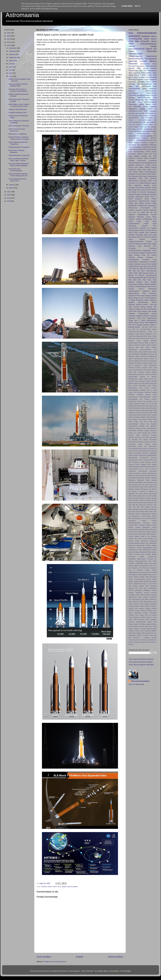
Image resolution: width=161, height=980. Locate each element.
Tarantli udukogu (146, 307)
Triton (140, 179)
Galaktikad (146, 36)
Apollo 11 (132, 140)
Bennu (131, 190)
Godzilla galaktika (134, 404)
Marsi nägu (149, 485)
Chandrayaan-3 (152, 192)
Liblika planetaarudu (134, 467)
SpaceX (149, 49)
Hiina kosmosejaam (135, 147)
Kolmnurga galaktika (136, 129)
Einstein (131, 194)
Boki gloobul (133, 237)
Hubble (149, 170)
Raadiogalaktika (147, 548)
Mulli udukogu (137, 496)
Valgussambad (152, 318)
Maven (146, 487)
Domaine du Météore (148, 377)
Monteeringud (153, 494)
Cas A (131, 365)
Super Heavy (151, 221)
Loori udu (139, 174)
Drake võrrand (149, 379)
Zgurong (139, 325)
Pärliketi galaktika (151, 545)
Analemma (153, 233)
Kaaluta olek (144, 424)
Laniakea (154, 462)
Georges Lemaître (151, 399)
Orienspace (146, 523)
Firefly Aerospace (135, 199)
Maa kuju (136, 271)
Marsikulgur (138, 131)
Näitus (149, 280)
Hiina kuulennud (146, 408)
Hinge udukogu (134, 255)
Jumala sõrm (138, 422)
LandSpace (135, 462)
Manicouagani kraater (141, 482)
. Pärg (143, 327)
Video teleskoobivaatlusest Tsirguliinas (18, 143)
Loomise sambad (151, 264)
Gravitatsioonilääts (143, 95)
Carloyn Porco (152, 363)
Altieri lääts (132, 338)
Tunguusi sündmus (140, 611)
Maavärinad (132, 480)
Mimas (146, 278)
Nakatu (131, 509)
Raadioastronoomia (143, 134)
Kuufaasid (132, 174)
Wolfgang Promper (150, 638)
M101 (144, 174)
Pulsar (131, 134)
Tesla (135, 311)
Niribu (155, 512)
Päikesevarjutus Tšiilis (137, 293)
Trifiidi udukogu (144, 604)
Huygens (154, 201)
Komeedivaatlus (134, 260)
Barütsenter (144, 356)
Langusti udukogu (145, 462)
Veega (131, 320)
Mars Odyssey (133, 485)
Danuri (149, 370)
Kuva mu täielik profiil (136, 684)
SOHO (155, 561)
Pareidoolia (141, 530)
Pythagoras (153, 541)
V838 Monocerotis (139, 620)
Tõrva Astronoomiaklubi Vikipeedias (141, 665)
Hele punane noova (151, 406)
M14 (134, 476)
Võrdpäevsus (132, 635)
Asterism (154, 347)
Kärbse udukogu (133, 455)
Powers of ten (145, 536)
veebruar (12, 185)
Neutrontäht (146, 131)
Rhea (138, 296)
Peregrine (132, 287)
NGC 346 (138, 500)
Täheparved (138, 613)
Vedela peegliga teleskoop (149, 624)
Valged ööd (137, 624)
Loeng (143, 264)
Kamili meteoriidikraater (149, 428)
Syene (147, 586)
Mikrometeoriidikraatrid (136, 278)
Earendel (131, 381)
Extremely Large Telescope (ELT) (143, 246)
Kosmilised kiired (149, 260)
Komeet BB (132, 442)
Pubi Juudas (138, 539)
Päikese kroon (144, 543)
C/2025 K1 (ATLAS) (139, 192)
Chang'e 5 (145, 143)
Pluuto (142, 116)
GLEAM (154, 392)
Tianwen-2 (136, 604)
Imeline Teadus (145, 104)
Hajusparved (132, 406)
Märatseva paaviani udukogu (148, 498)
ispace (137, 230)
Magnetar (132, 215)
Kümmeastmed (144, 458)
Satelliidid (141, 82)
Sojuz (145, 176)
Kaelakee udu (144, 426)
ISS (155, 49)
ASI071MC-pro (140, 188)
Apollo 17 (131, 345)
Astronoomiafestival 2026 (148, 350)
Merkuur (153, 61)
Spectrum (137, 577)
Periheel (140, 154)
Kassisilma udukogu (150, 147)
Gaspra (154, 397)
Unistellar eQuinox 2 (146, 617)
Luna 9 (154, 469)
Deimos (154, 165)
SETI (150, 561)
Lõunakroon (138, 473)
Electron (148, 383)
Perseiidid (132, 80)
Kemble (139, 433)
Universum (132, 183)
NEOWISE (137, 107)
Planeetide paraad (144, 217)
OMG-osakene (147, 516)
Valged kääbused (145, 183)
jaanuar (12, 188)
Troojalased (153, 604)
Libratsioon (153, 210)
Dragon (141, 379)
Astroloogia (139, 235)
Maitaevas (132, 482)
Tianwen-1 (132, 158)
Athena (146, 235)
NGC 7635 (132, 507)
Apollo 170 (138, 345)
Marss (154, 36)
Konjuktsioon (148, 129)
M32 (137, 476)
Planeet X (154, 534)
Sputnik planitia (152, 579)
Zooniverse (132, 640)
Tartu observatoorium (135, 599)
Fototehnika (148, 392)
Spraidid (144, 156)
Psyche (141, 289)
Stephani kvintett (142, 305)
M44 (143, 476)
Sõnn (141, 588)
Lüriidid (143, 212)
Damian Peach (143, 370)
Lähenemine (132, 471)
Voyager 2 (137, 629)
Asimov (148, 347)
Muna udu (145, 496)
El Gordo (142, 383)
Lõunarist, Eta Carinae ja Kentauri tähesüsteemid (18, 90)
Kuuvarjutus (141, 66)
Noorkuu (138, 514)
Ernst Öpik (143, 244)
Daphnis (154, 370)
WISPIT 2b (140, 635)
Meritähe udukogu (134, 489)
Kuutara (131, 453)
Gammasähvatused (145, 397)
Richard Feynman (134, 554)
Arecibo (154, 188)
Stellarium (132, 305)
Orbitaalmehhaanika (134, 523)
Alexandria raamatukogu (136, 336)
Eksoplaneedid (151, 77)
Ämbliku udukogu (134, 642)
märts (11, 76)
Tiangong (144, 311)
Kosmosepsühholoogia (135, 449)
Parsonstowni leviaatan (136, 284)
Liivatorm (154, 467)
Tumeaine (140, 158)
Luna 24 (148, 469)
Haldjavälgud (147, 251)
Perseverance (151, 59)
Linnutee (143, 61)
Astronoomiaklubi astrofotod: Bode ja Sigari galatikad (19, 165)
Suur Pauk (153, 156)
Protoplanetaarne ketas (143, 287)
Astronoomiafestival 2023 (137, 163)
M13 (148, 212)
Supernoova (151, 56)
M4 (140, 476)
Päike (131, 41)
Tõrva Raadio (140, 615)
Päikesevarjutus (135, 56)
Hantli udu (143, 127)
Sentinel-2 (136, 566)
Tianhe (131, 604)
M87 (130, 271)
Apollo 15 (154, 343)
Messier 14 (144, 491)
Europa (131, 167)
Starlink (154, 302)
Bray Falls (137, 190)
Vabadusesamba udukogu (144, 622)
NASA (50, 887)
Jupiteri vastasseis (149, 89)
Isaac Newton (139, 203)
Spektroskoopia (143, 302)
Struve (131, 584)
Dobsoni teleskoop (151, 374)
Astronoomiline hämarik (145, 352)
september (13, 57)
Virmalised (142, 77)
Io (142, 147)
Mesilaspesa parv (146, 489)
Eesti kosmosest (140, 381)
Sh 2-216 (150, 566)
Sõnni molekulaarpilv (150, 588)
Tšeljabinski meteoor (142, 316)
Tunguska (148, 608)
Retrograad (143, 552)
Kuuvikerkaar (138, 453)
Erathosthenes (133, 388)
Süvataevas (132, 595)
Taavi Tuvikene (134, 307)
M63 (146, 476)
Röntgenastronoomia (141, 561)
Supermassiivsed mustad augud (143, 224)
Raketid (135, 77)
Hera (155, 253)
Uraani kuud (141, 318)
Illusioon (149, 415)
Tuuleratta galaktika (146, 136)
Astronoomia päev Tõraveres (19, 126)
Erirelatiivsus (146, 194)
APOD (136, 233)
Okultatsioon (132, 521)
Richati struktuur (146, 554)
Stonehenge (153, 581)
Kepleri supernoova (142, 435)
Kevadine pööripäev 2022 (18, 112)
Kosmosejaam (152, 446)
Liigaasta (148, 467)
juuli (11, 64)
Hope (144, 170)
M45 (152, 269)
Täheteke (145, 226)
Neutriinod (154, 509)
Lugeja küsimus (134, 266)
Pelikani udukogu (152, 532)
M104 (141, 269)
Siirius (141, 176)
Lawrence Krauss (134, 464)
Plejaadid (139, 80)
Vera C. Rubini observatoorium (145, 320)
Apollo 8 (149, 345)
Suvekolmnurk (152, 176)
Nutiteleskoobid (146, 514)
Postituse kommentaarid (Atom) (55, 962)
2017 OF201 (149, 327)
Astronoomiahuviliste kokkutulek (139, 122)
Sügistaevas (133, 179)
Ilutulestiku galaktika (139, 417)
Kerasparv (132, 82)
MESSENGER (138, 478)
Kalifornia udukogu (136, 257)
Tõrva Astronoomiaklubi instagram (141, 662)
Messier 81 (153, 273)
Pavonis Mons (133, 532)
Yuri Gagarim (152, 228)
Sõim (136, 588)
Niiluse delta (149, 512)
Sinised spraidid (152, 572)
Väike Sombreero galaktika (149, 631)
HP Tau (154, 404)
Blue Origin (153, 235)
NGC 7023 (139, 505)
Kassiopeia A (151, 257)
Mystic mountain (134, 498)
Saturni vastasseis (150, 107)
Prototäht (154, 131)
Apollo (131, 75)
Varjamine (143, 228)
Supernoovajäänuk (150, 80)
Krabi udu (144, 113)
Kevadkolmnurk (142, 206)
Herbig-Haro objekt (135, 170)
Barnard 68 (153, 354)
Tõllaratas (132, 316)
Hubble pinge (144, 410)
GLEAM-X (132, 395)
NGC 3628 (133, 280)
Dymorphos (132, 145)
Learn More (127, 6)
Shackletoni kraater (142, 300)
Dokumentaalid (133, 377)
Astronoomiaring (133, 352)
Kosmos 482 (142, 446)
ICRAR (155, 413)
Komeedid (145, 41)
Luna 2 (142, 469)
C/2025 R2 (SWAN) (150, 237)
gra (136, 640)
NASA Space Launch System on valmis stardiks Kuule (19, 105)
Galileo (136, 127)
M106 (130, 476)
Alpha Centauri (152, 336)
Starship (132, 68)
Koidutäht (135, 440)
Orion (55, 887)
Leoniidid (145, 210)
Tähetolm (145, 613)
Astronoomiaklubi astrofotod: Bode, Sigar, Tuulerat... (19, 160)
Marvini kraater (139, 487)
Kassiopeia (153, 431)
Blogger (128, 971)
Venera (154, 185)
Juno (130, 107)
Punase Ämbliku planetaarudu (139, 541)
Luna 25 (136, 212)
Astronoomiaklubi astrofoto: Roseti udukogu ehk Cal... (19, 175)
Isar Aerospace (133, 419)
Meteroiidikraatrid (144, 97)
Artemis (44, 887)
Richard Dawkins (152, 552)
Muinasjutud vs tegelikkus (18, 134)
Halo (143, 406)
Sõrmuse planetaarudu (136, 590)
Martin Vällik (138, 273)
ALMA (131, 233)
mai (10, 70)
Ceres (145, 365)
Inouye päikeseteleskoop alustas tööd (17, 180)
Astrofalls (132, 235)
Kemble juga (146, 433)
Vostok (155, 626)
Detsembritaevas (133, 374)
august (12, 61)
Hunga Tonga (153, 410)
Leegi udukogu (152, 149)
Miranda (141, 494)
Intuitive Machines (151, 417)
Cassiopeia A (138, 365)
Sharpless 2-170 (137, 568)
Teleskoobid (139, 100)
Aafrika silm (152, 332)
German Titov (142, 401)
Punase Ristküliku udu (150, 539)
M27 (145, 269)
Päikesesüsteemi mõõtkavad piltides (143, 291)
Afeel (147, 233)
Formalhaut (132, 248)
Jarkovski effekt (152, 419)
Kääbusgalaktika (152, 455)
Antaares (148, 188)
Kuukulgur (154, 451)
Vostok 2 (131, 629)
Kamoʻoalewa (133, 431)
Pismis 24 (137, 534)
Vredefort (143, 629)
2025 (9, 36)
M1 (138, 269)
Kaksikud (139, 428)
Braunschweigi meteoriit (141, 359)
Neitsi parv (147, 509)
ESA (138, 145)
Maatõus (154, 478)
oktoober (12, 54)
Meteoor (154, 68)
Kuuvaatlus (153, 262)
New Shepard (140, 512)
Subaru (139, 221)
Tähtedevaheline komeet (147, 314)
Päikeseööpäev (141, 545)
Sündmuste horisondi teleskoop (146, 593)
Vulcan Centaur (139, 323)
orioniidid (132, 188)
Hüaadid (131, 413)
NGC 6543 (153, 503)
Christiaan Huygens (141, 368)
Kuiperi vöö (153, 449)
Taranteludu (153, 597)
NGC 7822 (140, 507)
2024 (9, 39)
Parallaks (154, 282)
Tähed (131, 51)
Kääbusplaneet (133, 458)
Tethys (155, 602)
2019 (9, 198)
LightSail (143, 467)
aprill (11, 73)
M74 (155, 476)
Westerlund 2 (138, 638)
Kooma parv (153, 442)
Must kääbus (153, 496)
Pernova (131, 534)
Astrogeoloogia (133, 350)
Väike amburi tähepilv (135, 633)
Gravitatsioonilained (135, 251)
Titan (146, 100)
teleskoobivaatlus (136, 59)
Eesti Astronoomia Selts (146, 86)
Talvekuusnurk (133, 597)
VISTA (148, 620)
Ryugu (131, 298)
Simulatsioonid (143, 572)
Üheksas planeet (134, 327)
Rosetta (154, 296)
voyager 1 (153, 325)
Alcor (155, 334)
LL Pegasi (145, 460)
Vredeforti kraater (152, 629)
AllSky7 (145, 336)
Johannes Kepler (151, 203)
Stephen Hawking (134, 581)
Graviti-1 (143, 404)
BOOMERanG (145, 354)
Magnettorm (141, 480)
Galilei (155, 395)
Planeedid (133, 64)
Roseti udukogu (146, 296)
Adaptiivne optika (134, 334)
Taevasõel (154, 595)
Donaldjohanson (133, 379)
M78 (130, 478)
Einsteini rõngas (134, 244)
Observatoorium (137, 518)
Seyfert (133, 300)
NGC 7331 (153, 505)
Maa (137, 41)
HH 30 (148, 404)
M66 (152, 476)
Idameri (135, 415)
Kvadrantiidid (153, 453)
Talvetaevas (132, 226)
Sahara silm (148, 563)
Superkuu (147, 116)
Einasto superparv (134, 383)
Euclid (145, 125)
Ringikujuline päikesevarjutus (137, 559)
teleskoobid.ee (152, 640)
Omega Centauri (149, 521)
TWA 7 (138, 595)
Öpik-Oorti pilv (152, 642)
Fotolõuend (153, 248)
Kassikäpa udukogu (143, 431)
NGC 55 (151, 500)
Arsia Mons (140, 347)
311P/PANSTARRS (145, 329)
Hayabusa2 (149, 253)
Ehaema (149, 381)
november (13, 51)
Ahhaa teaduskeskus (146, 334)
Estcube (147, 388)
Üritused (131, 644)
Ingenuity (138, 113)
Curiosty (148, 165)
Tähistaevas (152, 71)
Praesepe (154, 536)
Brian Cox (140, 237)
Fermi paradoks (139, 392)
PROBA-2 (142, 525)
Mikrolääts (132, 494)
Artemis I (132, 120)
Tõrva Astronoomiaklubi (147, 102)
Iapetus (131, 415)
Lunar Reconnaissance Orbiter (139, 152)
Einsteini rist (151, 242)
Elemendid (154, 383)
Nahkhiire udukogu (151, 507)
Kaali (151, 422)
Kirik (143, 437)
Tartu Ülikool (145, 599)
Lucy (130, 212)
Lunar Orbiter (152, 266)
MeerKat (146, 273)
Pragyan (131, 539)
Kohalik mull (148, 437)
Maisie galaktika (151, 480)
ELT (155, 379)
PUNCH (154, 525)
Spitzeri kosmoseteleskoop (137, 579)
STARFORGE (139, 563)
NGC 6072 (134, 503)
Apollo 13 (147, 343)
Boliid (144, 75)
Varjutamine (133, 109)
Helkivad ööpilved (150, 167)
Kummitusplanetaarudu (144, 451)
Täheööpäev (153, 613)
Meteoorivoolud (151, 66)
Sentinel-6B (143, 566)
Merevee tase (153, 487)
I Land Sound (138, 413)
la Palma (144, 640)
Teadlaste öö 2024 (137, 602)
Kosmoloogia (132, 446)
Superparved (137, 584)
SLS (59, 887)
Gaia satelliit (139, 167)
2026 (9, 33)
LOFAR (151, 460)
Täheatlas (132, 314)
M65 (149, 476)
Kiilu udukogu (152, 127)
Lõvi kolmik (132, 269)
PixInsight (143, 534)
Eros (141, 388)
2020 (9, 195)
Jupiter (147, 39)
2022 (9, 45)
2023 (9, 42)
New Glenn (132, 512)
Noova (149, 174)
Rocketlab (150, 559)
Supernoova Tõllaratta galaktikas (16, 151)
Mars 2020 (143, 71)
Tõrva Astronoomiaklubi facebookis (141, 659)
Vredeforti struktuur (134, 631)
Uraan (154, 73)
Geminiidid (132, 95)
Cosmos (131, 370)
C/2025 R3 (137, 361)
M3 (151, 212)
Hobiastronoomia (144, 201)
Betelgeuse (149, 163)
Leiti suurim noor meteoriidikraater (15, 170)
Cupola (136, 370)
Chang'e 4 (137, 143)
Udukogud (143, 181)
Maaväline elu (152, 113)
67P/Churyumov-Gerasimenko (137, 332)
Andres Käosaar (141, 338)
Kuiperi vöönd (133, 451)
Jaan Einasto (133, 172)
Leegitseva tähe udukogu (149, 464)
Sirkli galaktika (133, 575)
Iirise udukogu (142, 415)
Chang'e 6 (153, 143)
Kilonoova (138, 437)
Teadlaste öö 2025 (141, 309)
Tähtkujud (131, 615)
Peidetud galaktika (151, 284)
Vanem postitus (116, 957)
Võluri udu (154, 633)
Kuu (131, 33)
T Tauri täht (152, 305)
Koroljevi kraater (151, 444)
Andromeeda (145, 64)
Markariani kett (152, 482)
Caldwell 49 (132, 363)
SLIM (155, 154)
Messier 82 (133, 275)
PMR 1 (136, 525)
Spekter (142, 577)
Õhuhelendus (143, 642)
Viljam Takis (148, 626)
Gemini (147, 199)
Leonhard (138, 210)
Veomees (141, 626)
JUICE (154, 170)
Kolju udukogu (143, 440)
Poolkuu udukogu (134, 536)
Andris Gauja (150, 338)
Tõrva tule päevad (151, 615)
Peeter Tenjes (142, 532)
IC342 (150, 413)
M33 (148, 269)
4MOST (154, 329)
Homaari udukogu (135, 410)
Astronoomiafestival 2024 (144, 140)
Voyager (142, 109)
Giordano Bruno (152, 401)
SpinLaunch (153, 577)
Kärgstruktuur (143, 455)
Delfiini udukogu (151, 372)
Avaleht (79, 957)
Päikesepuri (132, 545)
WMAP (147, 635)
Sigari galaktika (134, 156)
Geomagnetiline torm (136, 399)
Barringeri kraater (134, 356)
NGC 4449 (145, 500)
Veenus (132, 46)
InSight (131, 203)
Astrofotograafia (135, 39)
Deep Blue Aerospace (136, 372)
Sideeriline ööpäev (143, 570)
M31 (155, 212)
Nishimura (132, 514)
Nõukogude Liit (137, 516)
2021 (9, 192)
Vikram (131, 323)
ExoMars (143, 390)
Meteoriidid (152, 51)
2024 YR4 (135, 329)
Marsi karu (141, 485)
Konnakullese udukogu (142, 442)
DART (146, 111)
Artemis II (138, 75)
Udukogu (132, 161)
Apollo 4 (144, 345)
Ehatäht (154, 381)
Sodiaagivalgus (147, 219)
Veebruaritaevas (133, 626)
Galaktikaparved (135, 89)
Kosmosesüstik (145, 208)
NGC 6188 (147, 503)
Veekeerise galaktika (142, 185)
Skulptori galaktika (143, 575)
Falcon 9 (153, 197)
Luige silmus (143, 266)
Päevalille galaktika (134, 543)
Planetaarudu (133, 71)
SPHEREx (132, 563)
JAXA (155, 104)
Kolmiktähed (153, 440)
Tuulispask (150, 611)
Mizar (146, 494)
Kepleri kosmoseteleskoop (148, 172)
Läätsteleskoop (143, 471)
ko (140, 640)
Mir (137, 494)
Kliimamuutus (133, 208)
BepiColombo (152, 93)
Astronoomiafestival (144, 84)
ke (138, 640)
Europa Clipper (152, 244)
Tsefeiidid (131, 606)
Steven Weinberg (144, 581)
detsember (13, 48)
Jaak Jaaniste (142, 419)
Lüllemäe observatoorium (149, 473)
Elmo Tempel (133, 386)
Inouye (144, 255)
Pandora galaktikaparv (143, 527)
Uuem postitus (44, 957)
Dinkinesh (142, 374)
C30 (142, 361)
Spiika (147, 577)
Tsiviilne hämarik (139, 606)
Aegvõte (142, 233)
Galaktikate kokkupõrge (149, 145)
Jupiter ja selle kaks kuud (17, 109)
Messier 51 (153, 491)
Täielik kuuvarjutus (150, 158)
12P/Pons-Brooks (151, 230)
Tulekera (147, 606)
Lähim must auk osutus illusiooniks (17, 130)
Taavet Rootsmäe (145, 595)
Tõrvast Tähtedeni (134, 617)
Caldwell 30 (153, 361)
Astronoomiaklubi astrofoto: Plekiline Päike (18, 85)
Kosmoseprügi (144, 262)
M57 (155, 269)
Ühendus (142, 230)
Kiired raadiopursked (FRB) (138, 149)
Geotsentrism (132, 401)
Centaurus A (140, 165)
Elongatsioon (143, 386)
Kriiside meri (146, 449)
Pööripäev (132, 66)
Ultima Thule (152, 181)
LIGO (140, 460)
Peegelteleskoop (143, 215)
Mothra (131, 496)
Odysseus (135, 176)
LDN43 (136, 460)
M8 (132, 478)
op (147, 640)
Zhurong (131, 230)
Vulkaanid (145, 138)
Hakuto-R (139, 406)
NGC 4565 (142, 280)
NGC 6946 (132, 505)
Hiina (139, 68)
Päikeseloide (153, 289)
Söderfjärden (147, 590)
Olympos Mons (142, 282)
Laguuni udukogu (134, 264)
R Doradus (139, 548)
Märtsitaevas (153, 278)
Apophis (154, 345)
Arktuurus (131, 347)
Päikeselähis (153, 543)
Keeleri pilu (132, 433)
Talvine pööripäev (143, 597)
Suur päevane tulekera (136, 586)
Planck (148, 534)
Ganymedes (133, 104)
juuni (11, 67)
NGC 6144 (141, 503)
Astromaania (22, 15)
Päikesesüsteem (136, 54)
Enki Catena (152, 386)
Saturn (154, 39)
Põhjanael (132, 548)
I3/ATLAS (145, 413)
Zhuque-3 (146, 325)
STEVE (147, 298)
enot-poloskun (114, 971)
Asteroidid (133, 61)
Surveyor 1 (145, 584)
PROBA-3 (148, 525)
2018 (9, 201)
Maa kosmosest (135, 73)
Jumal (130, 422)
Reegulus (137, 552)
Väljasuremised (146, 633)
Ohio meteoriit (146, 518)
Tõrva (142, 118)
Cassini (149, 75)
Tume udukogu (139, 608)
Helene (131, 408)
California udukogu (142, 363)
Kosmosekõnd (133, 262)
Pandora (131, 527)
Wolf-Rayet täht (151, 118)
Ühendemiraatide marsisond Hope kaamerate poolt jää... (19, 138)
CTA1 (148, 361)
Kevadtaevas (152, 206)
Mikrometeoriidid (151, 275)
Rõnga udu (137, 298)
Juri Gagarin (152, 255)
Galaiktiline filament (144, 395)
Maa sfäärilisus (147, 478)
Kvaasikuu (145, 453)
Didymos (139, 125)
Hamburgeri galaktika (138, 253)
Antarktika (154, 341)
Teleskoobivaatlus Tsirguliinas (19, 147)
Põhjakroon (153, 293)
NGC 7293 (146, 505)
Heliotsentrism (137, 408)
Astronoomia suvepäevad (147, 161)
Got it (137, 6)
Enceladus (138, 194)
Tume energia (152, 311)
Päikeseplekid (146, 73)
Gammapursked (133, 397)
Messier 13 (136, 491)
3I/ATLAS (153, 138)
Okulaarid (154, 518)
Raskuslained (147, 550)
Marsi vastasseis (134, 116)
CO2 (144, 361)
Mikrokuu (141, 275)
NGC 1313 (132, 500)
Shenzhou (146, 568)
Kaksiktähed (133, 206)
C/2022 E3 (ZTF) (146, 190)
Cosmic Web (152, 368)
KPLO (146, 422)
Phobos (146, 154)
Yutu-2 (134, 325)
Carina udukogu (137, 239)
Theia (139, 311)
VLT (137, 183)
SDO (151, 154)
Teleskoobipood (148, 602)
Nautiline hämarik (138, 509)
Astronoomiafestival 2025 (147, 120)
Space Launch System (70, 887)
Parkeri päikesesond (151, 530)
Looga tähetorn (133, 469)
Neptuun (132, 91)
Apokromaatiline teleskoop (136, 343)
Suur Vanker (153, 584)
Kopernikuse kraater (136, 444)
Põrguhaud (132, 296)
